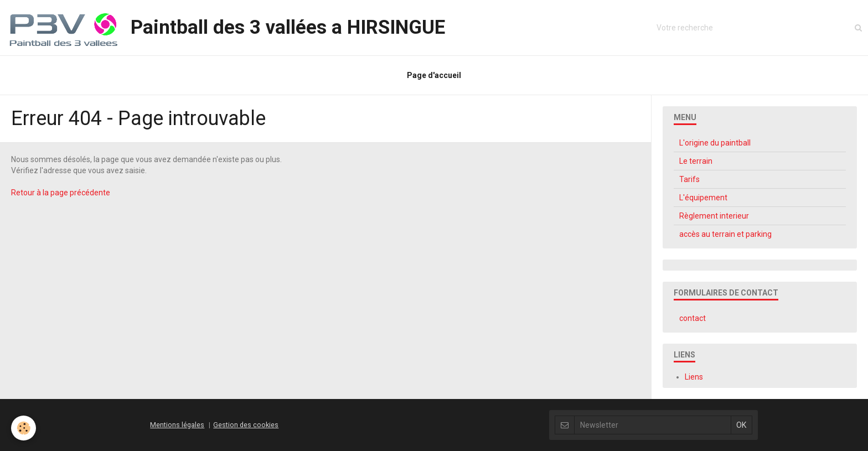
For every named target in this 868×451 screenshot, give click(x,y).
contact (693, 318)
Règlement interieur (714, 216)
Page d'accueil (434, 75)
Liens (694, 377)
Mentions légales (177, 425)
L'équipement (703, 198)
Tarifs (689, 179)
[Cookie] (24, 428)
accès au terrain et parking (725, 234)
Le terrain (696, 161)
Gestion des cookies (246, 425)
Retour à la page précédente (61, 193)
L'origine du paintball (715, 143)
